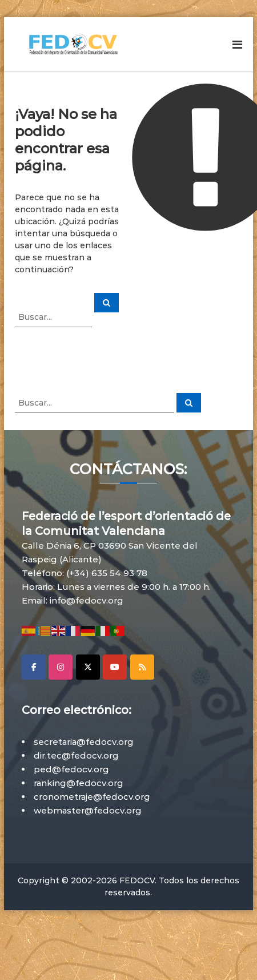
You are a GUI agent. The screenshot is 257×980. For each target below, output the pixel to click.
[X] (88, 667)
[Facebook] (34, 667)
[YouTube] (115, 667)
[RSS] (142, 667)
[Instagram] (61, 667)
